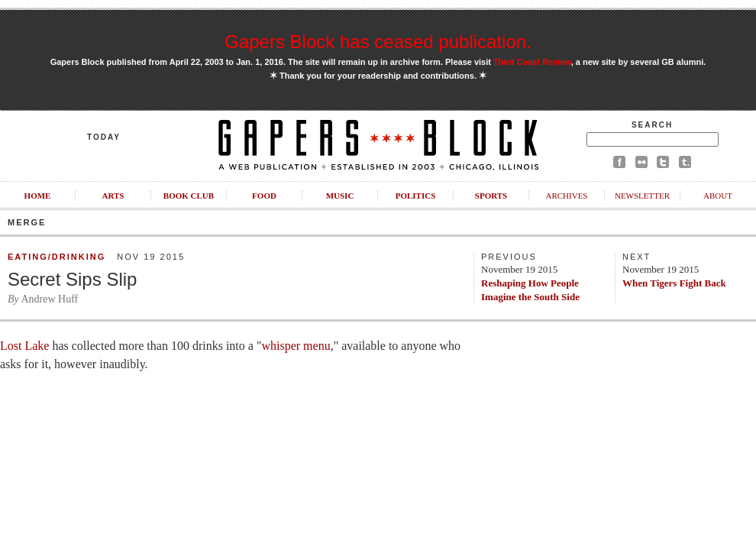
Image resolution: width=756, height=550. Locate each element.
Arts (113, 196)
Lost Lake (24, 346)
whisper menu (296, 346)
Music (340, 196)
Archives (566, 196)
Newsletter (642, 196)
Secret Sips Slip (72, 279)
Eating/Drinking (57, 257)
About (718, 196)
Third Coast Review (532, 62)
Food (264, 196)
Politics (416, 196)
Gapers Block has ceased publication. (378, 42)
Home (38, 196)
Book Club (189, 196)
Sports (491, 196)
